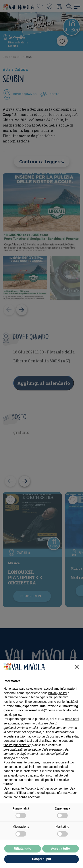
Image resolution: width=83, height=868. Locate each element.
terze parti (72, 724)
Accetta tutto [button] (60, 853)
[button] (77, 671)
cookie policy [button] (12, 719)
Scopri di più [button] (41, 864)
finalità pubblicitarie (17, 749)
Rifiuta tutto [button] (22, 853)
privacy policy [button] (58, 697)
